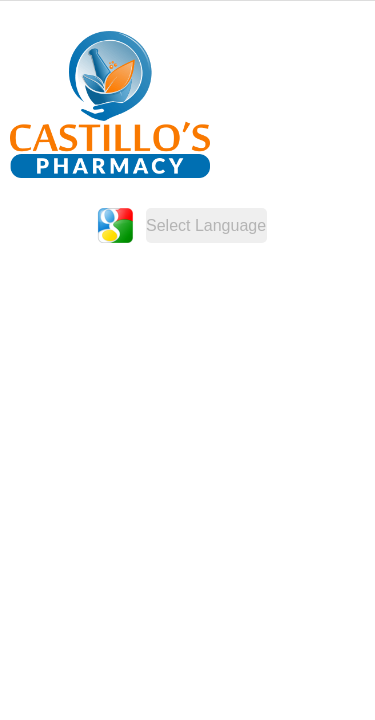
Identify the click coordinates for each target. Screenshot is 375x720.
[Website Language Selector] (206, 225)
